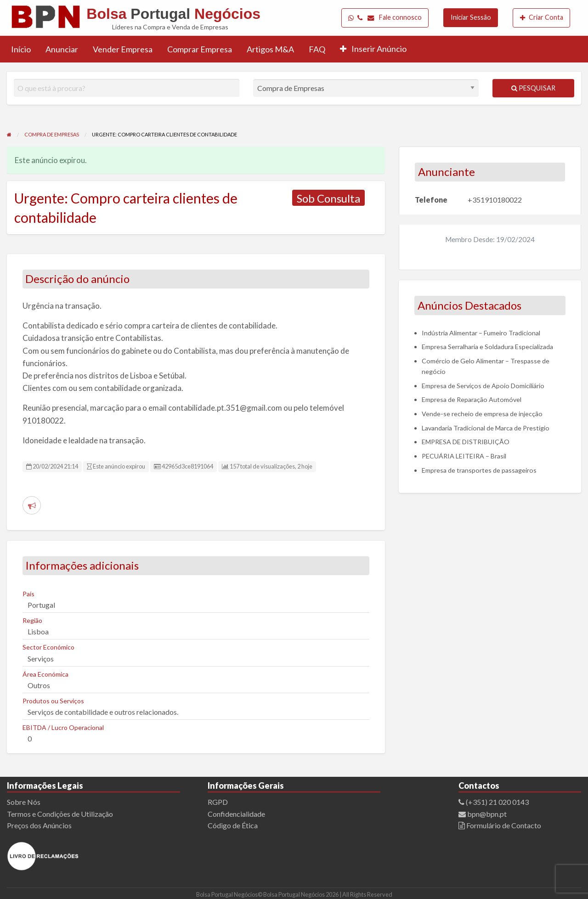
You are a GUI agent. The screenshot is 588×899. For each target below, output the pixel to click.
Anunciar (62, 49)
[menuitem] (385, 17)
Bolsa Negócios (173, 14)
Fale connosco (385, 17)
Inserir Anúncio (373, 49)
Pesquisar (533, 88)
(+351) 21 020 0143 (497, 802)
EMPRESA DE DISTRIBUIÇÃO (466, 442)
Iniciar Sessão (471, 17)
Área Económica (45, 674)
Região (32, 620)
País (28, 594)
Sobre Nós (24, 802)
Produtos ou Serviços (53, 701)
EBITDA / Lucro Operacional (63, 727)
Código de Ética (233, 825)
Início (21, 49)
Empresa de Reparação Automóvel (472, 399)
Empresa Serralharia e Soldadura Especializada (487, 347)
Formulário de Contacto (503, 825)
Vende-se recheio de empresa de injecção (482, 414)
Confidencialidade (236, 814)
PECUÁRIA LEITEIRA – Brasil (464, 456)
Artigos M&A (270, 49)
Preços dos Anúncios (39, 825)
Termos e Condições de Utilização (60, 814)
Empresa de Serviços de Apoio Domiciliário (483, 386)
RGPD (218, 802)
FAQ (317, 49)
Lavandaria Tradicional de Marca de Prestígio (486, 428)
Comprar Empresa (200, 49)
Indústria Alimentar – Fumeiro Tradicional (481, 333)
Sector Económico (48, 647)
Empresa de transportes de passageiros (479, 470)
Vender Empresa (123, 49)
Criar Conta (542, 17)
